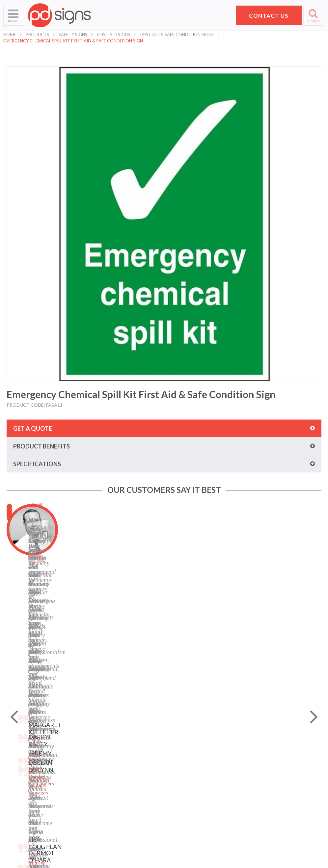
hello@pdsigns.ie (276, 800)
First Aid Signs (113, 35)
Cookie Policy (181, 764)
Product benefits (41, 446)
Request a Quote (21, 788)
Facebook (177, 780)
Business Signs (101, 755)
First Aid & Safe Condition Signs (177, 35)
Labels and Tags (102, 772)
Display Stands (100, 780)
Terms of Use (181, 755)
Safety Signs (73, 35)
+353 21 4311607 (276, 793)
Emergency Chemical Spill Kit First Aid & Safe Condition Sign (73, 41)
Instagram (178, 796)
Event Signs (97, 813)
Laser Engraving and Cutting (114, 747)
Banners (94, 764)
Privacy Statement (186, 747)
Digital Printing (101, 739)
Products (37, 35)
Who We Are (17, 747)
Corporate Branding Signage (114, 805)
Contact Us (15, 780)
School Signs (16, 796)
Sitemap (176, 739)
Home (10, 35)
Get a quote (33, 428)
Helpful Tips (16, 772)
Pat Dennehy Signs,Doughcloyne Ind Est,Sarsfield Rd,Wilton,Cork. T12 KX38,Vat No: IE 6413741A (279, 758)
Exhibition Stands (103, 821)
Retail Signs (97, 829)
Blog (172, 772)
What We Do (17, 755)
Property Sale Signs (105, 796)
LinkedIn (176, 788)
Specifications (37, 464)
